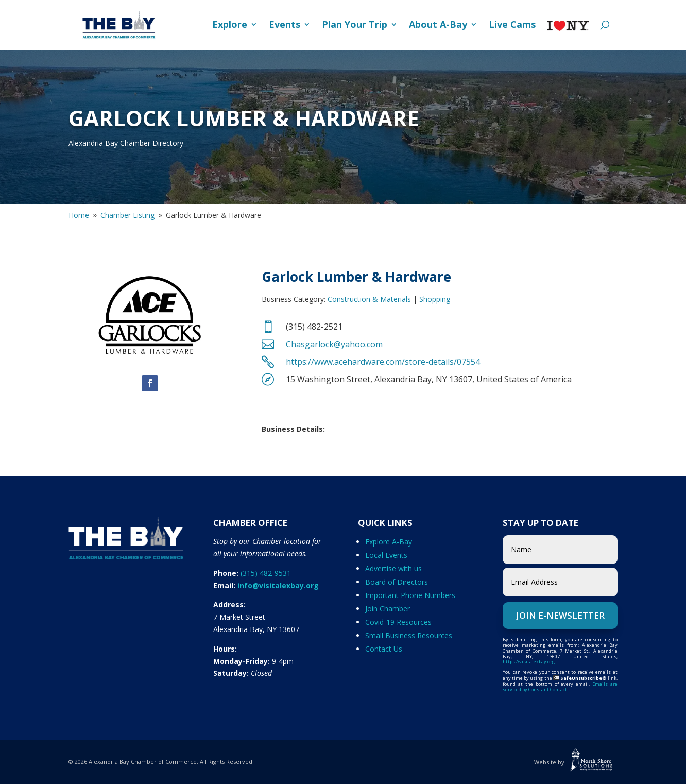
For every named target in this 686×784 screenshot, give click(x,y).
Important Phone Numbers (410, 595)
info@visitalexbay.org (278, 585)
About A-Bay (438, 25)
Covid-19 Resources (398, 622)
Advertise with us (393, 568)
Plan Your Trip (355, 25)
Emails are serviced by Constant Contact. (560, 687)
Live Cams (512, 25)
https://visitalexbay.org (529, 662)
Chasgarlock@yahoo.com (334, 344)
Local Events (386, 555)
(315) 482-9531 (266, 573)
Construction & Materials (369, 299)
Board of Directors (397, 582)
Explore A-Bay (389, 542)
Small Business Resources (409, 635)
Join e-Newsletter (560, 615)
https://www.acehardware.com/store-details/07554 (383, 362)
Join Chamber (388, 609)
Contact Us (384, 649)
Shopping (435, 299)
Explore (230, 25)
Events (285, 25)
